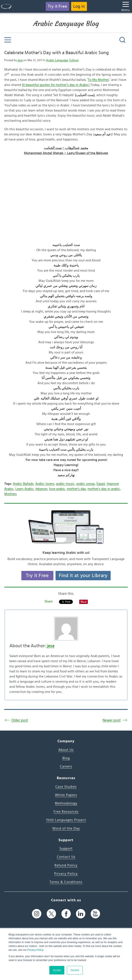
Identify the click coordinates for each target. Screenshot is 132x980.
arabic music (65, 484)
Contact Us (66, 857)
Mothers (10, 494)
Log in (79, 6)
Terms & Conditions (66, 882)
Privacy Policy (35, 950)
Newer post (112, 720)
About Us (66, 750)
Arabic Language (57, 60)
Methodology (66, 803)
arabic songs (86, 484)
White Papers (66, 795)
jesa (20, 60)
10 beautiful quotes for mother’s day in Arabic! (56, 85)
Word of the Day (66, 828)
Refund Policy (66, 865)
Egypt (101, 484)
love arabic (57, 489)
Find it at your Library (83, 576)
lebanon (41, 489)
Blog (66, 758)
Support (66, 848)
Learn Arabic (25, 489)
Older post (20, 720)
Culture (74, 60)
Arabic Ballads (23, 484)
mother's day (76, 489)
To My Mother (98, 80)
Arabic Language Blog (66, 24)
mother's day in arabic (104, 489)
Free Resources (66, 812)
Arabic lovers (45, 484)
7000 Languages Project (66, 820)
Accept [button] (57, 970)
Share (48, 601)
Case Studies (66, 787)
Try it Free (57, 6)
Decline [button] (75, 970)
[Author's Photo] (66, 629)
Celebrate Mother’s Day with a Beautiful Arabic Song (56, 53)
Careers (66, 766)
